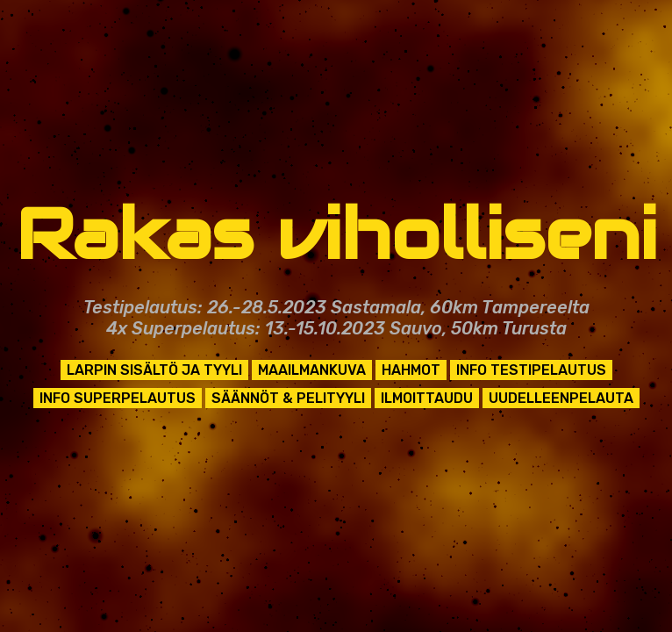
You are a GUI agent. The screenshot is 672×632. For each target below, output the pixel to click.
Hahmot (411, 370)
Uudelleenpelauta (561, 398)
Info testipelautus (531, 370)
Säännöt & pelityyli (288, 398)
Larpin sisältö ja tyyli (154, 370)
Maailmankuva (312, 370)
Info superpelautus (118, 398)
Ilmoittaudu (427, 398)
